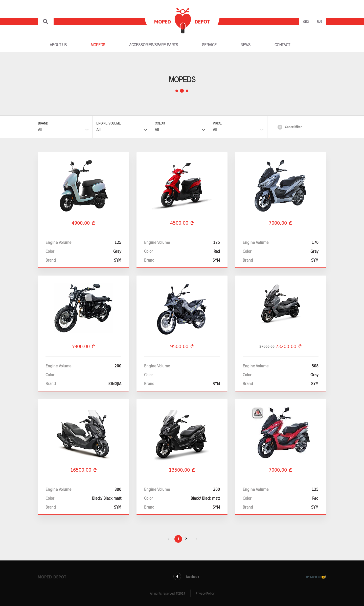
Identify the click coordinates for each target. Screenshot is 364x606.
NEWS (246, 45)
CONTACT (282, 45)
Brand (43, 123)
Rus (320, 22)
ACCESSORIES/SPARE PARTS (154, 45)
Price (217, 123)
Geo (306, 22)
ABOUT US (58, 45)
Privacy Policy (205, 593)
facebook (186, 577)
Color (160, 123)
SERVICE (209, 45)
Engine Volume (109, 123)
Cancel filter (290, 127)
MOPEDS (98, 45)
